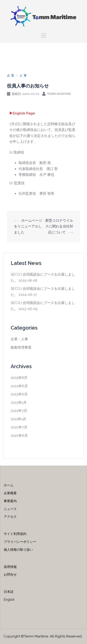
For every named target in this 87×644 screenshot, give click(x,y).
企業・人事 (17, 75)
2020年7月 (19, 427)
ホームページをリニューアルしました (28, 226)
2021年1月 (18, 419)
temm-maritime (59, 94)
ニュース (10, 509)
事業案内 (10, 501)
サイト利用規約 (15, 534)
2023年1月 (19, 403)
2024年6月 (19, 386)
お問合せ (10, 574)
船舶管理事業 (21, 347)
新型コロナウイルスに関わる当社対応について (59, 226)
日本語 (9, 592)
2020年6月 (19, 436)
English (9, 600)
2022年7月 (19, 411)
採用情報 (10, 567)
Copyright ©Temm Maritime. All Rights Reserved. (43, 636)
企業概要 (10, 493)
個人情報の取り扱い (18, 550)
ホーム (9, 485)
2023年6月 (19, 394)
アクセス (10, 517)
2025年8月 (19, 378)
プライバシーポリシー (20, 542)
